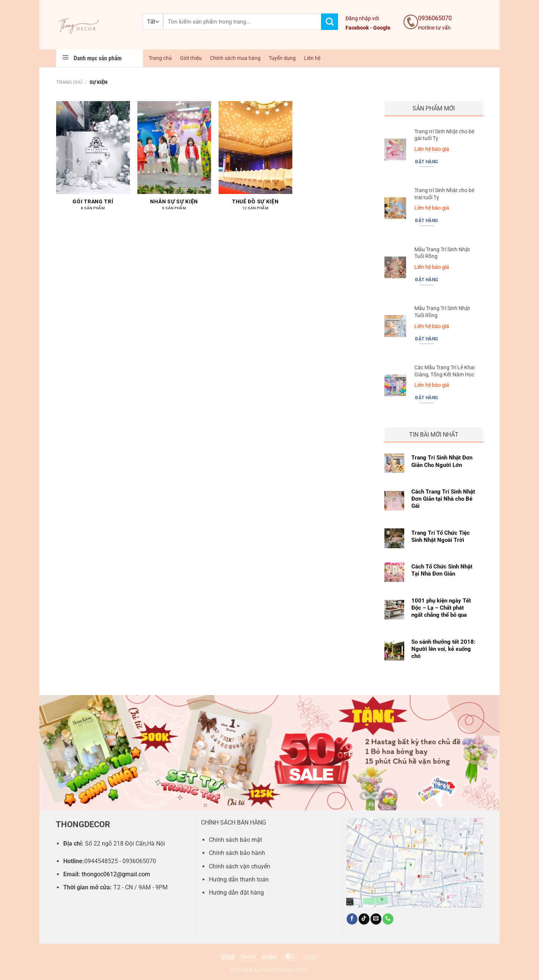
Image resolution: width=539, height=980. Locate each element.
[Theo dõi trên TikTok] (364, 919)
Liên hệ (312, 58)
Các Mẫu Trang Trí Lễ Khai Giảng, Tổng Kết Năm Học (444, 371)
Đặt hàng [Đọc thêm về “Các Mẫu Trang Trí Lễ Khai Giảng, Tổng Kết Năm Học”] (427, 398)
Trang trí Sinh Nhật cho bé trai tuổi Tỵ (444, 194)
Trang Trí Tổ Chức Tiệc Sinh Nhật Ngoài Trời (441, 536)
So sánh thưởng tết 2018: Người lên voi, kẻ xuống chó (443, 649)
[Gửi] (330, 22)
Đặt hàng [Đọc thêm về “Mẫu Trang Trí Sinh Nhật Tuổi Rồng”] (427, 280)
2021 (304, 970)
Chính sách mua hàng (235, 58)
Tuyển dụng (282, 58)
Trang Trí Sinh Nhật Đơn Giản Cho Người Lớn (442, 461)
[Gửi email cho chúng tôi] (376, 919)
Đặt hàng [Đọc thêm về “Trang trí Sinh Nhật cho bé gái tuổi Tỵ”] (427, 162)
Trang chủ (160, 58)
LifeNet (286, 970)
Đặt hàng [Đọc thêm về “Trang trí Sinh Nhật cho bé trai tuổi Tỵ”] (427, 221)
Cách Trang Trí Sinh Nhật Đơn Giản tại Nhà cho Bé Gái (443, 499)
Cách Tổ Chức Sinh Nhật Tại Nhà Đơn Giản (442, 570)
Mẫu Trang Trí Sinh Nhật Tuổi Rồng (442, 253)
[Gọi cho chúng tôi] (388, 919)
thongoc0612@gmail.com (116, 874)
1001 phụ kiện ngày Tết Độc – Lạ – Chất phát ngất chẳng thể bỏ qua (441, 608)
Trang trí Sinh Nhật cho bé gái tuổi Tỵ (444, 135)
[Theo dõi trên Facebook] (352, 919)
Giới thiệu (191, 58)
